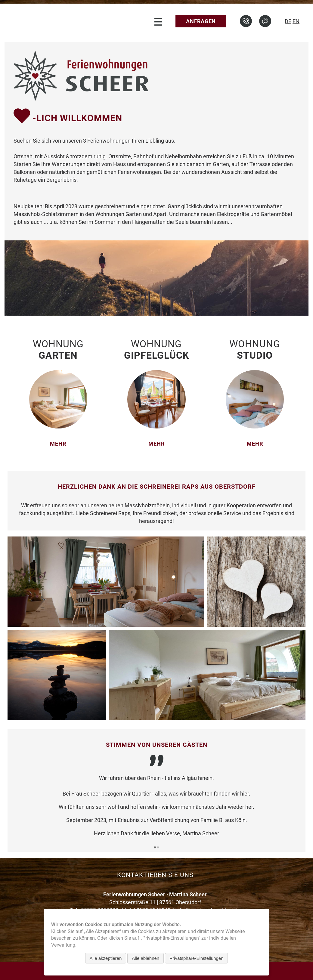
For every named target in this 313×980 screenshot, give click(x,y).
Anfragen (201, 21)
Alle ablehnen (146, 958)
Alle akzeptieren (106, 958)
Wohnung (58, 350)
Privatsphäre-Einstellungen (196, 958)
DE (288, 21)
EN (296, 21)
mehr (58, 444)
